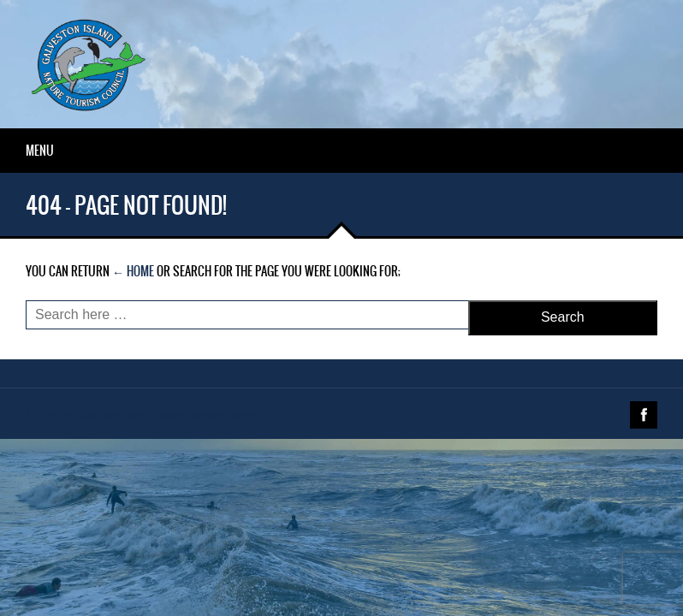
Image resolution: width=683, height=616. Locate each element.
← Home (133, 271)
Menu (40, 151)
